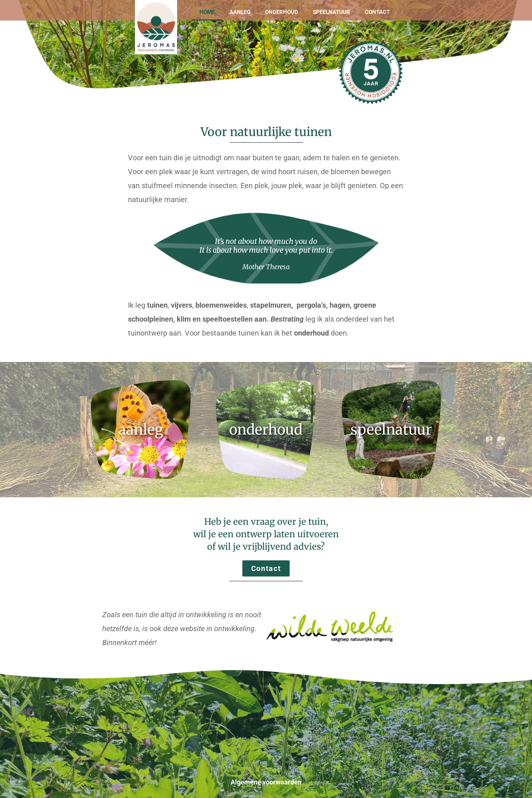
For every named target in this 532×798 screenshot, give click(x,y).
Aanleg (240, 12)
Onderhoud (282, 12)
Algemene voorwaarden (266, 782)
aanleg (141, 429)
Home (207, 12)
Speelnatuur (331, 12)
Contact (377, 12)
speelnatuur (391, 429)
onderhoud (266, 429)
